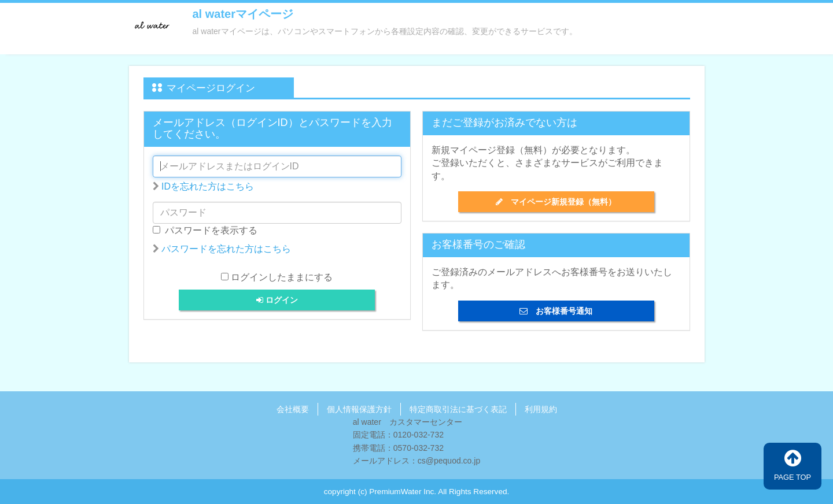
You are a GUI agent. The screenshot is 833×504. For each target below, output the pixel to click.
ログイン (277, 300)
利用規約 (541, 409)
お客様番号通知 (556, 311)
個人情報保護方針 (359, 409)
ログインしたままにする (282, 277)
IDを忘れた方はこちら (208, 186)
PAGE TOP (793, 465)
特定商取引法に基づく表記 (458, 409)
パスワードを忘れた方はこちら (226, 249)
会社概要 (293, 409)
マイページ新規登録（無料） (556, 202)
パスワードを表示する (205, 230)
